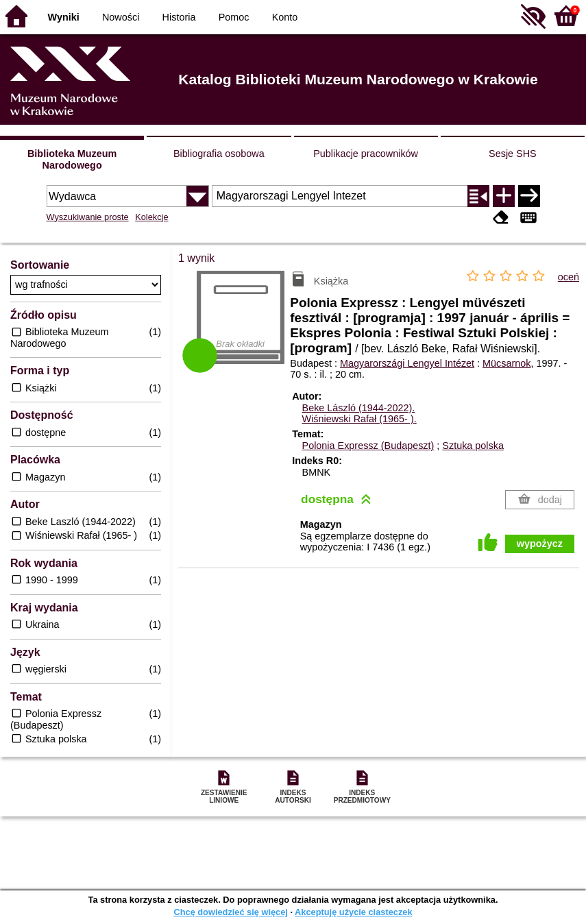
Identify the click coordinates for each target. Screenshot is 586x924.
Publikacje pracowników (366, 154)
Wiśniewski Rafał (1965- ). (359, 419)
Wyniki (64, 17)
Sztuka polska (473, 446)
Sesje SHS (513, 154)
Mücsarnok (506, 363)
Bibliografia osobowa (219, 154)
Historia (179, 17)
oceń (569, 277)
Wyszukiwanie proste (88, 217)
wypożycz (540, 544)
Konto (285, 17)
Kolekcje (151, 217)
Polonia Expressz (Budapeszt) (368, 446)
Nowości (121, 17)
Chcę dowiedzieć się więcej (230, 912)
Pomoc (234, 17)
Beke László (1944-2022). (359, 408)
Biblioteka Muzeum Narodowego (72, 159)
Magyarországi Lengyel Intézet (407, 363)
